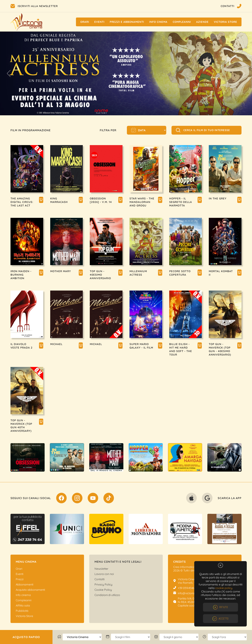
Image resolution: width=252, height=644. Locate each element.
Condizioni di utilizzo (107, 595)
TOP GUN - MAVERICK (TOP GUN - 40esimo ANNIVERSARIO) (220, 349)
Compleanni (182, 22)
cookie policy (224, 588)
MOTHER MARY (61, 271)
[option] (126, 73)
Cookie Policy (103, 590)
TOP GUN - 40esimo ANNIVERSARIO (100, 275)
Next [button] (243, 73)
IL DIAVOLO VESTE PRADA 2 (22, 346)
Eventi (99, 22)
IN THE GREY (218, 198)
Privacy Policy (103, 584)
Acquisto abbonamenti (30, 590)
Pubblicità (22, 611)
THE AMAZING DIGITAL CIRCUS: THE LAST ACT (22, 202)
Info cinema (158, 22)
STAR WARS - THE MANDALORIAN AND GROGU (142, 202)
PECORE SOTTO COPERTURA (180, 273)
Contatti (99, 579)
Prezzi (20, 579)
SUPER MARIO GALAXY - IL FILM (141, 346)
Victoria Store (225, 22)
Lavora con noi (104, 574)
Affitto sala (23, 605)
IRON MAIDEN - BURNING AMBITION (21, 275)
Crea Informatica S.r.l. (187, 567)
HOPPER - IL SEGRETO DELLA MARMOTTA (181, 202)
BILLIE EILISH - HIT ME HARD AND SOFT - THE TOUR (181, 349)
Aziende (202, 22)
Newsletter (101, 569)
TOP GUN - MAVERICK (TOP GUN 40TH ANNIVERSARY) (21, 426)
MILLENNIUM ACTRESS (138, 273)
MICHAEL (56, 344)
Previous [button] (9, 73)
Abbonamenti (24, 584)
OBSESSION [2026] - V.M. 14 (101, 200)
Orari (85, 22)
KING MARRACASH (59, 200)
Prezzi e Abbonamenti (127, 22)
